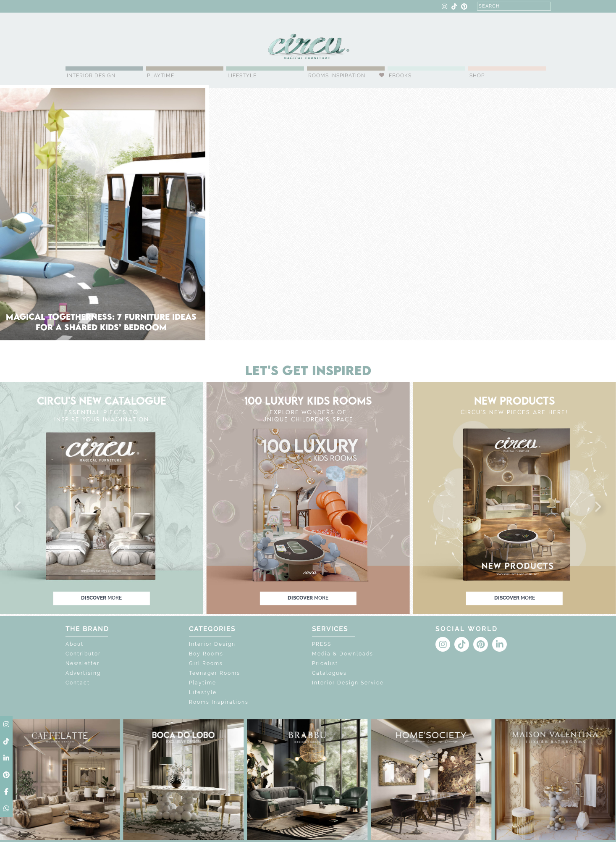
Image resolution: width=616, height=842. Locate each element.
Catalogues (329, 673)
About (75, 644)
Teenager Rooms (215, 673)
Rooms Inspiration (337, 76)
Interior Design (91, 76)
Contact (78, 683)
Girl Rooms (206, 663)
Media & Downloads (343, 654)
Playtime (161, 76)
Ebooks (400, 76)
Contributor (83, 654)
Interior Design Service (348, 683)
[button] (18, 507)
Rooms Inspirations (219, 702)
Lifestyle (242, 76)
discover (101, 598)
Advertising (83, 673)
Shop (477, 76)
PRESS (322, 644)
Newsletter (83, 663)
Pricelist (325, 663)
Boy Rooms (206, 654)
